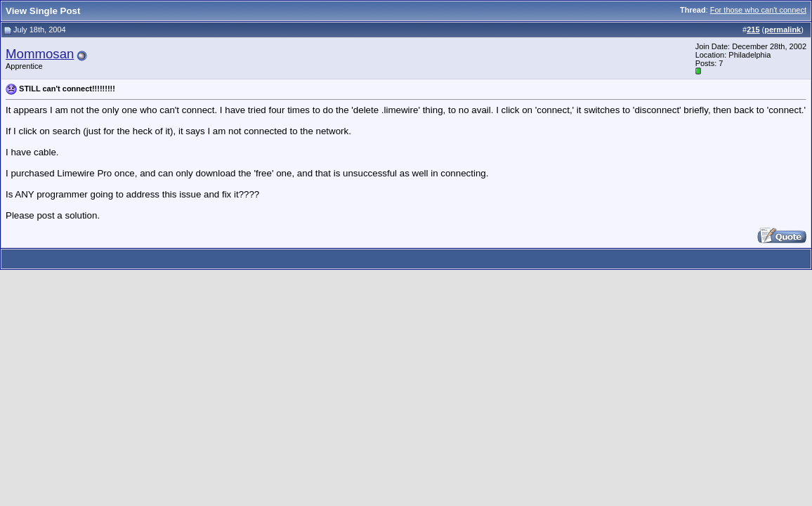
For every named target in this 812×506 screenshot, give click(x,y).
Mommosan (40, 54)
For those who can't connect (758, 10)
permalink (782, 30)
